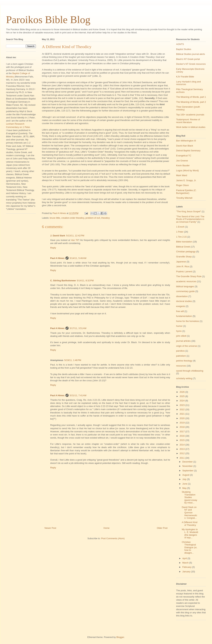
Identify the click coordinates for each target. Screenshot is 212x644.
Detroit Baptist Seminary (188, 151)
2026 (182, 392)
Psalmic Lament (184, 272)
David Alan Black (185, 146)
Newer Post (50, 528)
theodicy (105, 218)
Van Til (74, 240)
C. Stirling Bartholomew (63, 281)
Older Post (162, 528)
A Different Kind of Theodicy (189, 524)
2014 (182, 445)
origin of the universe (187, 346)
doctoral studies (184, 301)
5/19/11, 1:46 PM (73, 360)
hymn (179, 331)
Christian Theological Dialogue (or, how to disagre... (189, 547)
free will (180, 311)
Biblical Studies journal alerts (191, 54)
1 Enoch (180, 227)
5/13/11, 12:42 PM (75, 236)
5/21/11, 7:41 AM (78, 395)
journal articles (183, 341)
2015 (182, 440)
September (188, 471)
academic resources (186, 281)
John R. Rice (183, 266)
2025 (182, 396)
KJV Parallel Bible (185, 77)
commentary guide (185, 291)
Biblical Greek (183, 247)
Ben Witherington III (186, 141)
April (185, 558)
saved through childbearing (190, 371)
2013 (182, 449)
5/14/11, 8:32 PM (85, 281)
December (188, 462)
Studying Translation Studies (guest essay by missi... (189, 497)
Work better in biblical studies (191, 127)
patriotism (181, 356)
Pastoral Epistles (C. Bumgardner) (186, 192)
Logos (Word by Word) (187, 171)
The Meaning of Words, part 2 (191, 102)
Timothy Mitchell (184, 198)
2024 (182, 401)
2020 (182, 418)
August (186, 475)
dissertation (182, 296)
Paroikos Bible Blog (48, 20)
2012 (182, 453)
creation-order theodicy (73, 218)
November (188, 466)
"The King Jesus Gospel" (189, 211)
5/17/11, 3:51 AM (78, 328)
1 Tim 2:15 (181, 237)
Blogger (120, 637)
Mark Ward (182, 175)
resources (181, 366)
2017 (182, 432)
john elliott (181, 336)
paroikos (180, 351)
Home (107, 528)
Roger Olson (182, 185)
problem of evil (93, 218)
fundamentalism (184, 316)
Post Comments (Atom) (113, 538)
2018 (182, 427)
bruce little (55, 218)
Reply (53, 248)
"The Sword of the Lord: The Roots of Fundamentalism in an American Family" (190, 219)
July (185, 479)
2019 (182, 423)
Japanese (181, 262)
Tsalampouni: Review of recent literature (188, 121)
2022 (182, 409)
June (185, 484)
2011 (182, 458)
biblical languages (185, 286)
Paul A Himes (57, 258)
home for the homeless (188, 321)
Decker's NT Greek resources (191, 64)
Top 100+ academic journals (190, 115)
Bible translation (184, 242)
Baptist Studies (184, 49)
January (187, 572)
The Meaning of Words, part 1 (191, 97)
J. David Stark (58, 236)
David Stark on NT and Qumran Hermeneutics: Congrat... (189, 513)
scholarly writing (184, 378)
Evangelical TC (184, 156)
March (186, 563)
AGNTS (180, 44)
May (185, 488)
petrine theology (184, 361)
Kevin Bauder (183, 165)
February (187, 567)
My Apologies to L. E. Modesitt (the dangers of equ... (190, 533)
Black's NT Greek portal (188, 59)
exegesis (181, 306)
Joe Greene (182, 161)
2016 (182, 436)
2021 (182, 414)
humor (179, 326)
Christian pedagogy (186, 252)
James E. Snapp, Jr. (186, 180)
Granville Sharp (184, 257)
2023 (182, 405)
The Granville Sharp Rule (189, 276)
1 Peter (180, 232)
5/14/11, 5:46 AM (78, 258)
